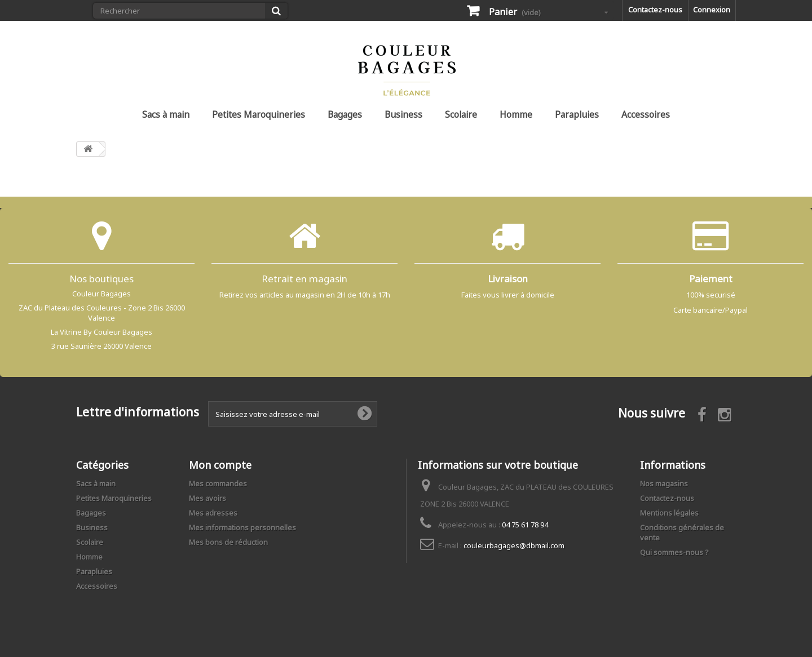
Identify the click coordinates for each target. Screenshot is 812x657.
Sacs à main (166, 114)
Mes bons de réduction (228, 542)
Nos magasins (664, 483)
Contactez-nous (655, 10)
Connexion (712, 10)
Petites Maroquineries (259, 114)
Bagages (345, 114)
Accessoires (646, 114)
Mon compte (220, 465)
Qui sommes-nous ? (674, 552)
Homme (516, 114)
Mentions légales (669, 513)
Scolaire (461, 114)
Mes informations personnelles (242, 527)
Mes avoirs (208, 498)
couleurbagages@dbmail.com (514, 545)
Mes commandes (218, 483)
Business (403, 114)
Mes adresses (213, 513)
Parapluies (577, 114)
